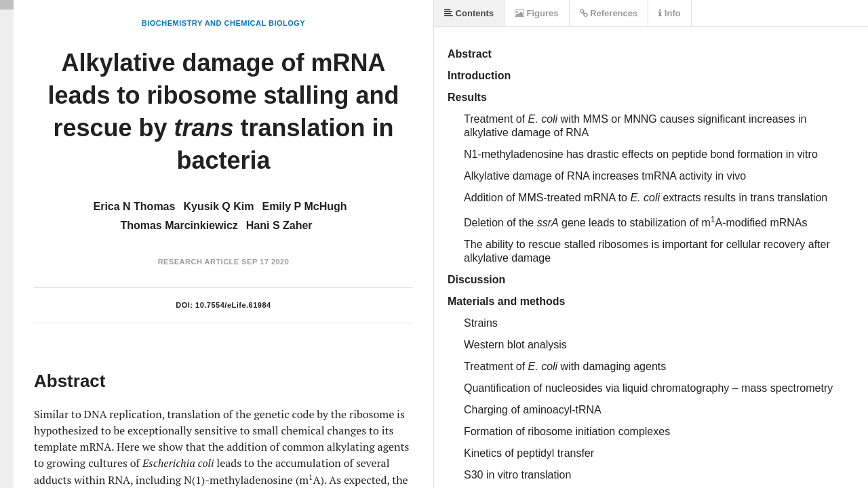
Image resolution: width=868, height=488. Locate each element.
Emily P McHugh (304, 206)
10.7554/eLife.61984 (233, 305)
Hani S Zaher (279, 225)
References (609, 13)
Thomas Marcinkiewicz (179, 225)
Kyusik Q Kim (218, 206)
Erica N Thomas (134, 206)
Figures (537, 13)
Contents (469, 13)
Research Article (199, 262)
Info (669, 13)
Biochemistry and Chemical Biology (223, 23)
